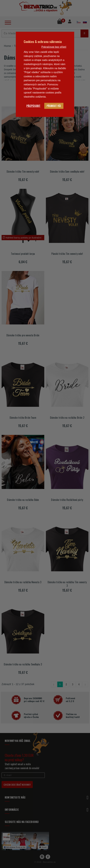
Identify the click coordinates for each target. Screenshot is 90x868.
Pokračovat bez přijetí (54, 47)
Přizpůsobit (33, 106)
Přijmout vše (54, 106)
